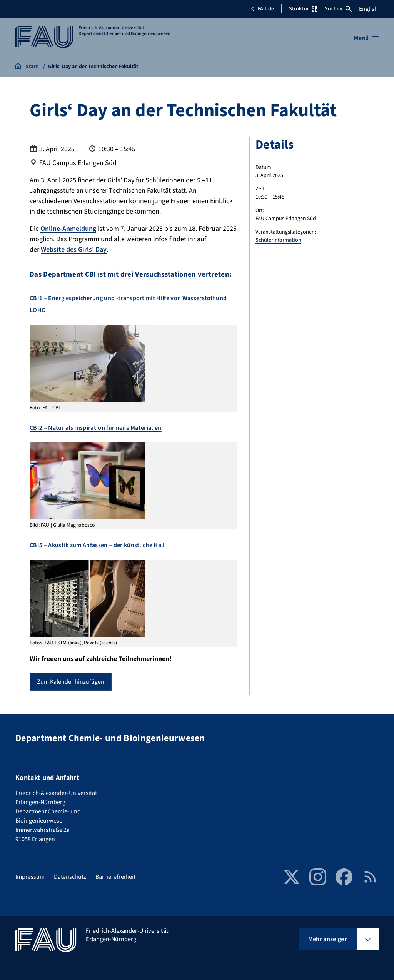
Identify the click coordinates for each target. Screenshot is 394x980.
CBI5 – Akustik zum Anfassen (69, 545)
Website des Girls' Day (74, 250)
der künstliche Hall (138, 545)
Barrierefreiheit (115, 877)
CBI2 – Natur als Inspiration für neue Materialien (96, 428)
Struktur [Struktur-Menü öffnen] (303, 9)
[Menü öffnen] (366, 38)
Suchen (338, 9)
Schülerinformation (278, 240)
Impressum (30, 877)
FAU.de (262, 9)
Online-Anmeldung (68, 229)
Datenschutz (70, 877)
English (368, 9)
